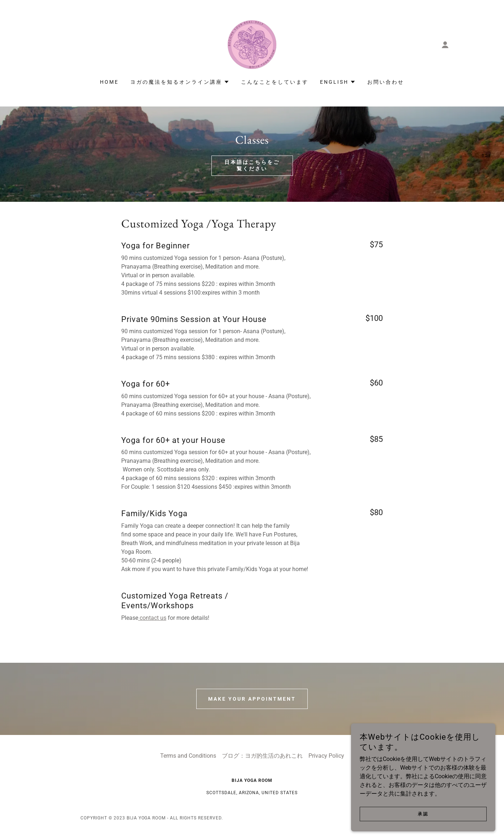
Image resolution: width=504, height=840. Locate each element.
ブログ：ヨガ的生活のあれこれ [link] (262, 756)
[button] (445, 45)
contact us (152, 618)
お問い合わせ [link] (386, 82)
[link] (252, 44)
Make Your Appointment (252, 699)
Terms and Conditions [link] (188, 756)
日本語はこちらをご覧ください (252, 165)
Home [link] (109, 82)
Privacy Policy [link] (326, 756)
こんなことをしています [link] (275, 82)
